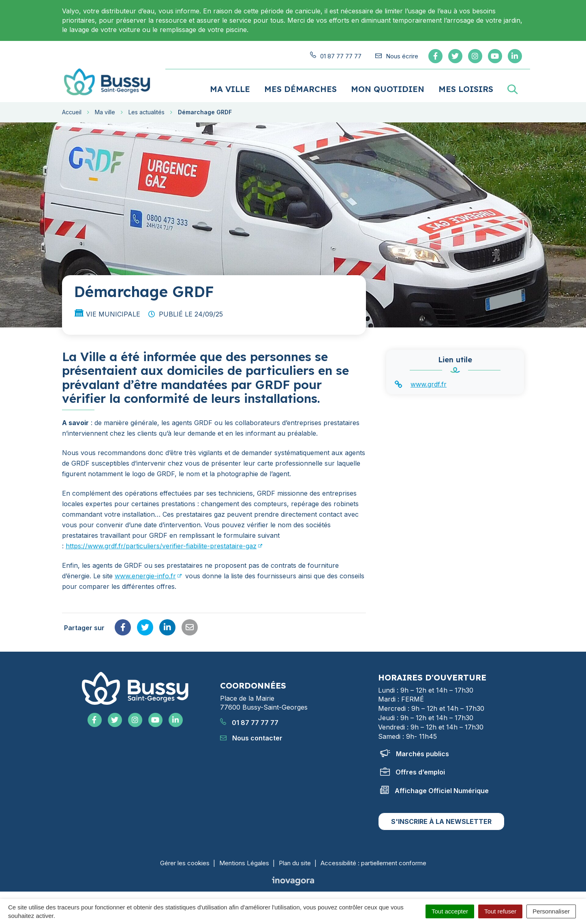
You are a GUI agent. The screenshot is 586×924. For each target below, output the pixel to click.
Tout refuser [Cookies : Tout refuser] (500, 911)
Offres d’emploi (413, 772)
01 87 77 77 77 (249, 722)
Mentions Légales (244, 863)
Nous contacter (251, 738)
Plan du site (295, 863)
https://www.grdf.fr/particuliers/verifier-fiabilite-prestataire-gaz (161, 545)
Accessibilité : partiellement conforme (373, 863)
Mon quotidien (388, 89)
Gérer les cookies (185, 863)
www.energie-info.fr (145, 575)
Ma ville (230, 89)
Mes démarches (300, 89)
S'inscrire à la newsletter (441, 821)
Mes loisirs (466, 89)
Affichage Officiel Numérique (434, 790)
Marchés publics (415, 753)
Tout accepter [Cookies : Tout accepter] (450, 911)
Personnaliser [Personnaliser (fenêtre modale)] (551, 911)
